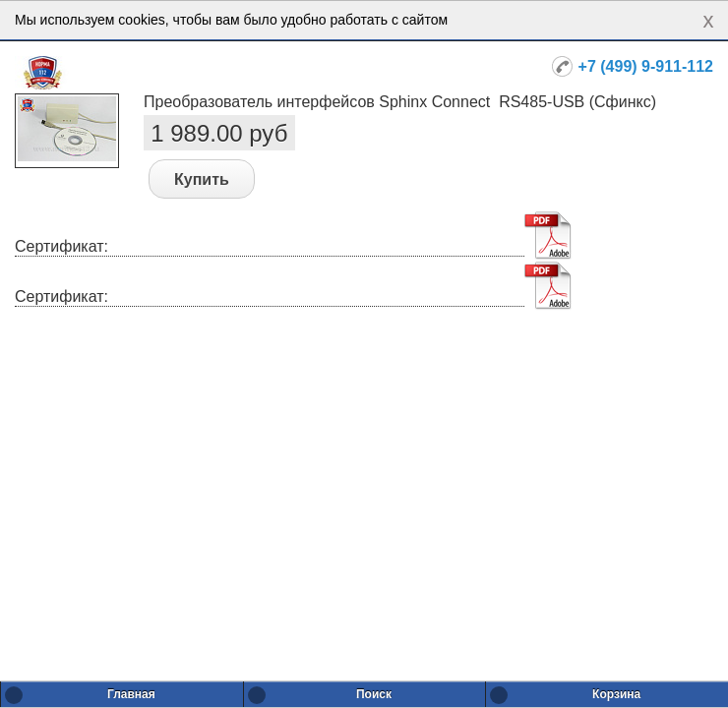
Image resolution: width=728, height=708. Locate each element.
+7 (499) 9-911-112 (646, 66)
